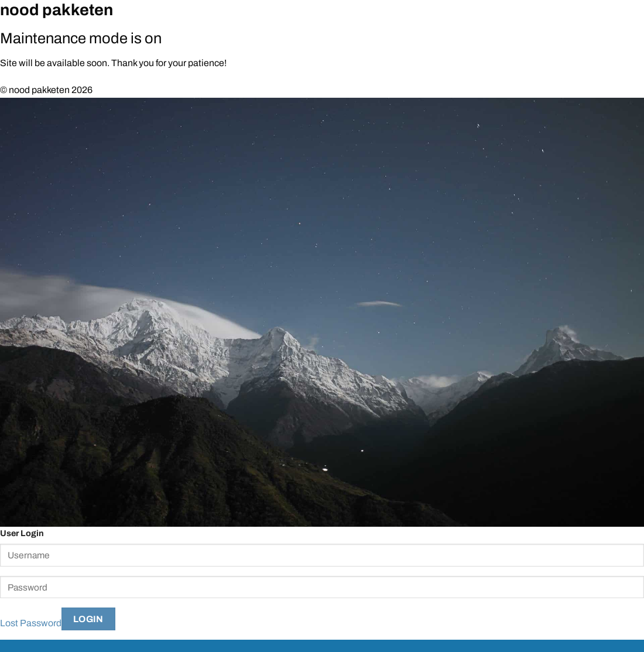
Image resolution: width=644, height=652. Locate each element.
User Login (22, 533)
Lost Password (31, 623)
